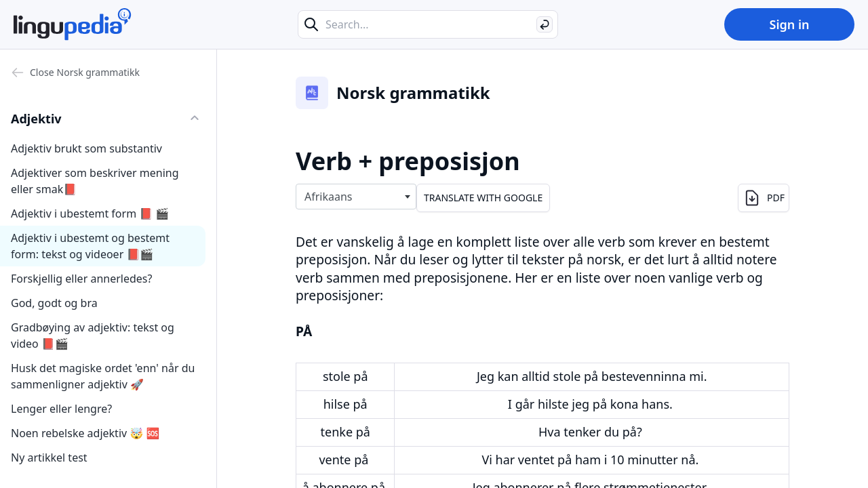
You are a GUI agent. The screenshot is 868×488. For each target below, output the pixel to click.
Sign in (789, 24)
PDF (764, 198)
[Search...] (428, 24)
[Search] (545, 24)
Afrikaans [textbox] (329, 197)
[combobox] (356, 197)
